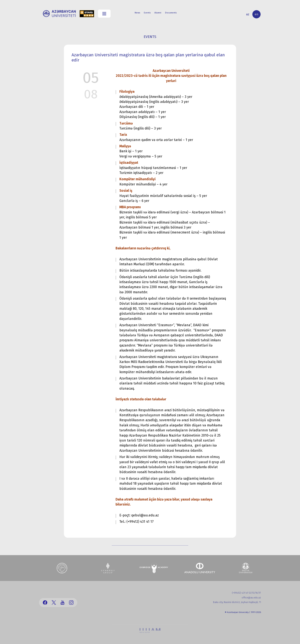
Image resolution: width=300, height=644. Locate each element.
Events (147, 13)
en (256, 14)
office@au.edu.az (251, 598)
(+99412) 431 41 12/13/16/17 (246, 593)
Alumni (158, 13)
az (248, 14)
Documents (171, 13)
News (137, 13)
